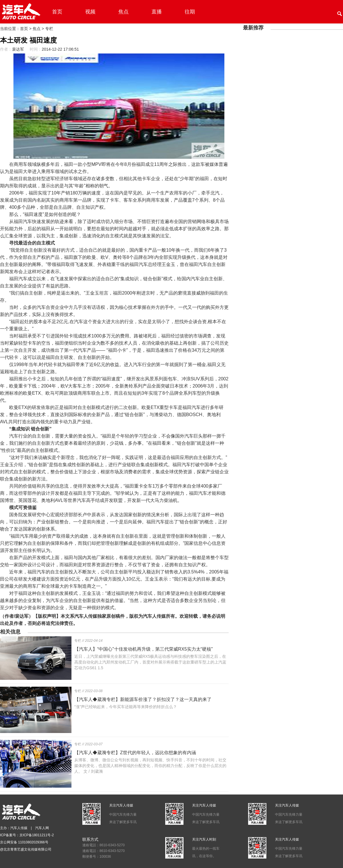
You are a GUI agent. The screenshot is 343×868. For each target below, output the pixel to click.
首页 (57, 12)
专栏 (49, 29)
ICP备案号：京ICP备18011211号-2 (27, 835)
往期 (190, 12)
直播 (157, 12)
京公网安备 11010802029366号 (24, 842)
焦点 (123, 12)
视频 (90, 12)
